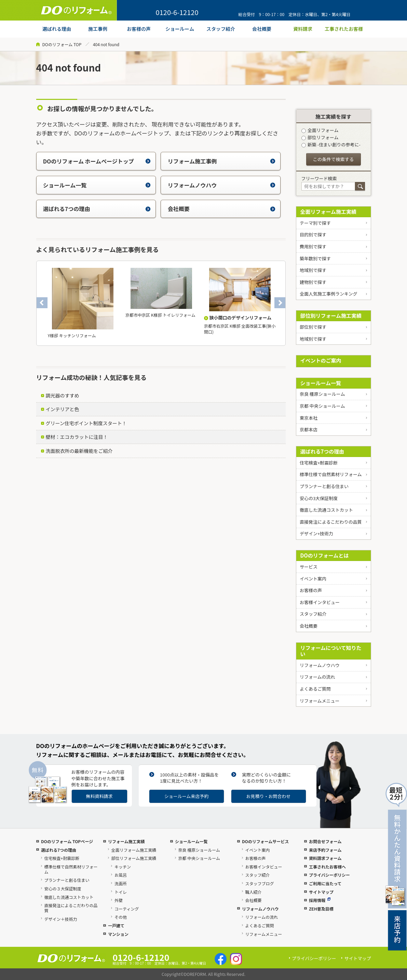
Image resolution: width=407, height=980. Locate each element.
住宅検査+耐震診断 (319, 463)
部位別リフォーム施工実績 (331, 316)
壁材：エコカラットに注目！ (77, 437)
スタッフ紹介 (313, 614)
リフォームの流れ (317, 677)
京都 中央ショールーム (322, 406)
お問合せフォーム (325, 841)
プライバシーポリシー (329, 875)
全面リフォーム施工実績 (329, 212)
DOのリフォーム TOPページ (67, 841)
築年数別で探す (315, 258)
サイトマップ (321, 892)
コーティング (127, 909)
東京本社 (309, 418)
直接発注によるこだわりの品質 (331, 522)
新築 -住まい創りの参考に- (331, 145)
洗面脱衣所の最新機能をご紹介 (79, 451)
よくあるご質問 (315, 689)
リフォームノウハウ (222, 185)
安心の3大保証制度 (319, 498)
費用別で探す (313, 246)
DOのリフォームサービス (265, 841)
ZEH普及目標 (321, 909)
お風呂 (121, 875)
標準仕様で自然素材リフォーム (331, 474)
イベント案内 (313, 579)
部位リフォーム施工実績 (134, 858)
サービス (309, 567)
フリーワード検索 (319, 178)
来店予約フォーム (325, 850)
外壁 (119, 900)
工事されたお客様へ (327, 867)
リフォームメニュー (320, 701)
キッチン (123, 867)
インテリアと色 (63, 409)
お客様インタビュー (320, 602)
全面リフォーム (320, 130)
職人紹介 (253, 892)
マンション (118, 934)
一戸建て (116, 925)
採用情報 (320, 900)
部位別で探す (313, 327)
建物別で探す (313, 282)
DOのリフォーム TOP (62, 44)
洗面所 (121, 883)
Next (280, 303)
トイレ (121, 892)
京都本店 (309, 429)
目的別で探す (313, 234)
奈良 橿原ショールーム (322, 394)
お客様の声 (311, 590)
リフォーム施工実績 (126, 841)
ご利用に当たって (325, 883)
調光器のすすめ (63, 395)
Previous (42, 303)
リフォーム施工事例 (222, 161)
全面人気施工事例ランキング (329, 294)
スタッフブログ (259, 883)
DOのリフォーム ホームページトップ (97, 161)
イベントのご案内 (321, 360)
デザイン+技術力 (316, 533)
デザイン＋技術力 (60, 919)
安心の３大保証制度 (63, 888)
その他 (121, 917)
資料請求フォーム (325, 858)
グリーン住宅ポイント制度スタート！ (86, 423)
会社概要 (222, 209)
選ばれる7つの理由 (97, 209)
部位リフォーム (320, 137)
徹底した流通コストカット (326, 510)
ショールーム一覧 (97, 185)
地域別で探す (313, 270)
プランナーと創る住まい (324, 486)
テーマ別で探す (315, 223)
